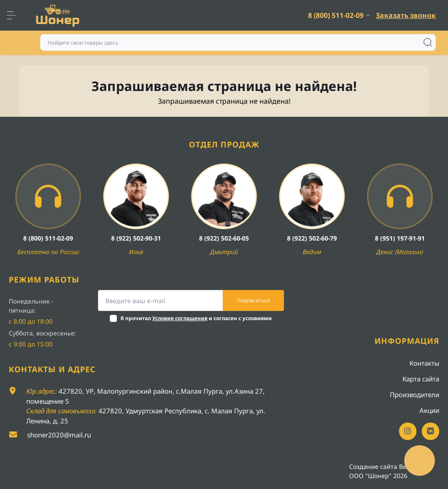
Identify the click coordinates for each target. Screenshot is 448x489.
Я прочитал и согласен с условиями (196, 318)
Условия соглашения (180, 318)
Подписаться (253, 300)
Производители (415, 395)
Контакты (424, 363)
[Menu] (16, 15)
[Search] (428, 42)
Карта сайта (421, 379)
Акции (429, 410)
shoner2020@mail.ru (59, 435)
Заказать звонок (406, 15)
